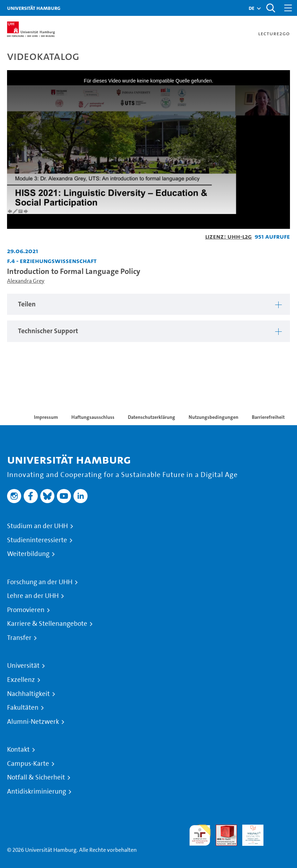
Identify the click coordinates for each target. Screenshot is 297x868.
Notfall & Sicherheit (36, 777)
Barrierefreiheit (268, 417)
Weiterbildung (28, 554)
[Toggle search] (271, 8)
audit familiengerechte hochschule (200, 835)
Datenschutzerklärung (152, 417)
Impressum (46, 417)
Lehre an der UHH (33, 596)
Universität (23, 666)
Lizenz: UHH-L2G (228, 236)
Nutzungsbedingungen (213, 417)
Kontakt (18, 750)
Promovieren (26, 610)
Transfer (19, 638)
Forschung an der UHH (40, 582)
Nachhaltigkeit (28, 694)
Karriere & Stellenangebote (47, 624)
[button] (251, 8)
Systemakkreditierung (279, 829)
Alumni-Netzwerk (33, 722)
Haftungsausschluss (93, 417)
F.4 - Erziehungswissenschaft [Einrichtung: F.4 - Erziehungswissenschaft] (52, 261)
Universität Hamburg (34, 8)
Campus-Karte (28, 764)
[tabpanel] (148, 304)
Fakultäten (23, 708)
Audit (222, 829)
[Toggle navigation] (288, 8)
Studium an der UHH (37, 526)
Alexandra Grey (26, 281)
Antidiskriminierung (37, 791)
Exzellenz (21, 680)
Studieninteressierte (37, 540)
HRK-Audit (249, 833)
